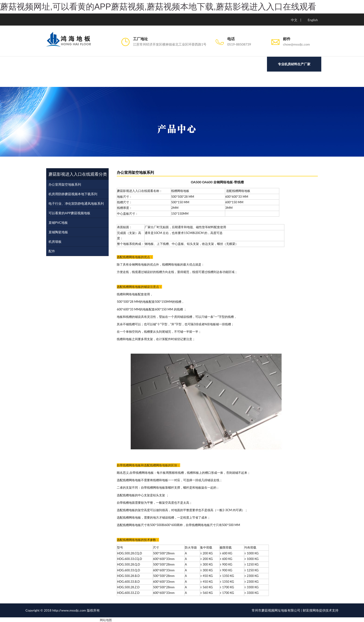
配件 (52, 250)
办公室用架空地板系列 (65, 184)
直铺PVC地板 (58, 222)
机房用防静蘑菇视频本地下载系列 (73, 193)
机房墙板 (55, 241)
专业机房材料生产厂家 (294, 64)
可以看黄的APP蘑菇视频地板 (69, 212)
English (313, 20)
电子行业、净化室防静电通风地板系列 (76, 203)
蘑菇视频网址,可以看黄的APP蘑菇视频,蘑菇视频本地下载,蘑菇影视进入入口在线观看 (158, 7)
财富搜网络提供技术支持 (321, 610)
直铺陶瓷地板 (58, 231)
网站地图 (106, 619)
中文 (294, 20)
